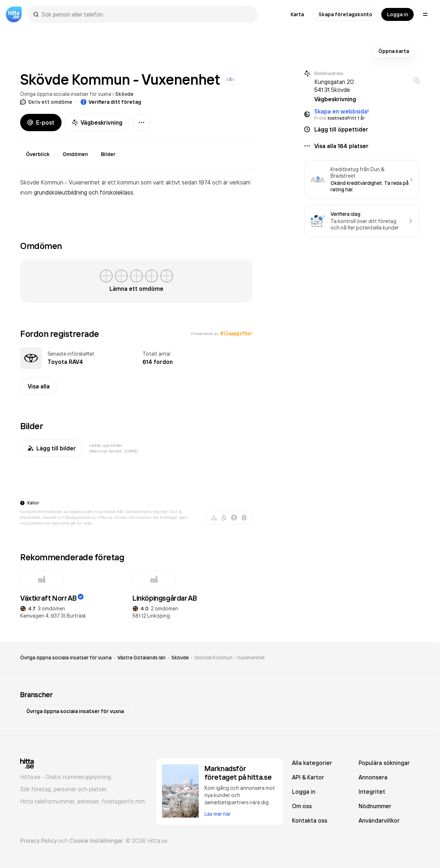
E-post (41, 123)
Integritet (372, 792)
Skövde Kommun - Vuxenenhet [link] (230, 658)
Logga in (397, 14)
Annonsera (373, 777)
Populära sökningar (384, 763)
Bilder (108, 154)
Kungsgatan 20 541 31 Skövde (334, 86)
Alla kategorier (312, 763)
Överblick (38, 154)
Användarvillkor (379, 820)
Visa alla (39, 386)
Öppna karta (394, 51)
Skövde (124, 94)
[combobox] (146, 14)
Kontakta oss (310, 820)
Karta (297, 14)
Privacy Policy (39, 841)
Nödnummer (375, 806)
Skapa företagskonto (345, 14)
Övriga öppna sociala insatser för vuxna (66, 94)
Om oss (302, 806)
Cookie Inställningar (96, 841)
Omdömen (75, 154)
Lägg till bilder (52, 448)
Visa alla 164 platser (341, 146)
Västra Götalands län (141, 658)
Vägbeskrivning (97, 123)
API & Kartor (308, 777)
